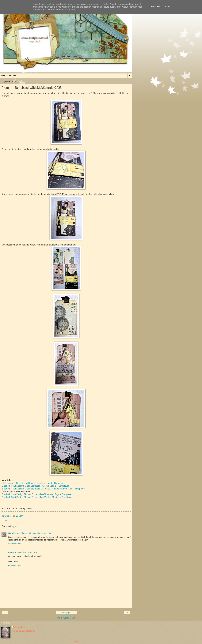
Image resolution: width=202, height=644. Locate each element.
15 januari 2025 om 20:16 (26, 552)
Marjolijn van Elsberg (18, 533)
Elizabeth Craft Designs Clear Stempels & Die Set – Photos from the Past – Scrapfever (43, 489)
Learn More (155, 7)
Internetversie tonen (66, 618)
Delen (5, 520)
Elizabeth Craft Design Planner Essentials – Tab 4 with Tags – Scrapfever (37, 494)
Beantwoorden (15, 544)
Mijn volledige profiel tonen (24, 631)
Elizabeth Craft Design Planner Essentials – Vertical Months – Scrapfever (37, 497)
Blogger (76, 641)
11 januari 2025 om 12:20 (40, 533)
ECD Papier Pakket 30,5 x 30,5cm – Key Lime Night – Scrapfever (33, 483)
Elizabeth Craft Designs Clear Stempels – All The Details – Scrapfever (35, 486)
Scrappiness (21, 627)
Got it (167, 7)
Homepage (66, 613)
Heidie (11, 552)
